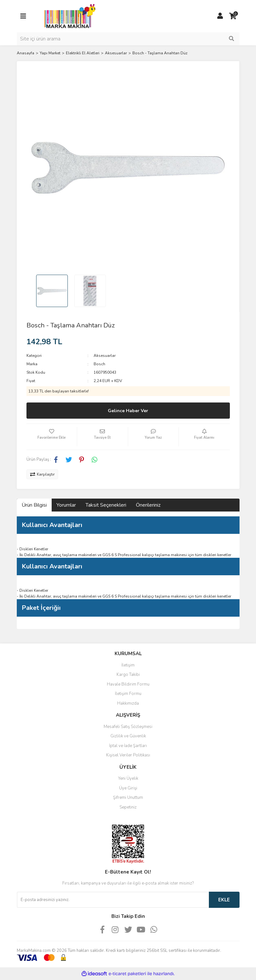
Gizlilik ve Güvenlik (128, 736)
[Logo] (68, 16)
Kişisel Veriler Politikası (128, 755)
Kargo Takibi (128, 675)
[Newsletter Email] (113, 900)
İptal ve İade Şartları (128, 746)
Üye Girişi (128, 788)
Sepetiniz (128, 807)
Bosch (99, 364)
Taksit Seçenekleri (106, 505)
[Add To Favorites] (52, 437)
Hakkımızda (128, 703)
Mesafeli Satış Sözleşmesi (128, 727)
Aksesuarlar (105, 356)
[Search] (128, 39)
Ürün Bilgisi (34, 505)
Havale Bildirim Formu (128, 684)
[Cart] (233, 16)
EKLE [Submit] (224, 900)
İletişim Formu (128, 694)
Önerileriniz (148, 505)
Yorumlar (66, 505)
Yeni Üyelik (128, 778)
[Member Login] (220, 16)
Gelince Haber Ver (128, 411)
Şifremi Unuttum (128, 798)
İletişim (128, 665)
